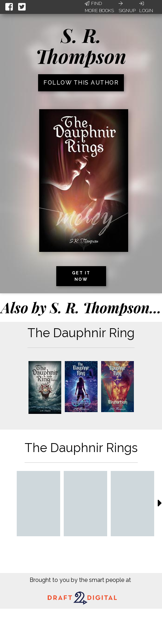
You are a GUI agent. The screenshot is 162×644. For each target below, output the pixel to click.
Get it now (81, 276)
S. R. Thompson (81, 45)
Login (146, 7)
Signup (127, 7)
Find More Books (99, 7)
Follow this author (81, 83)
